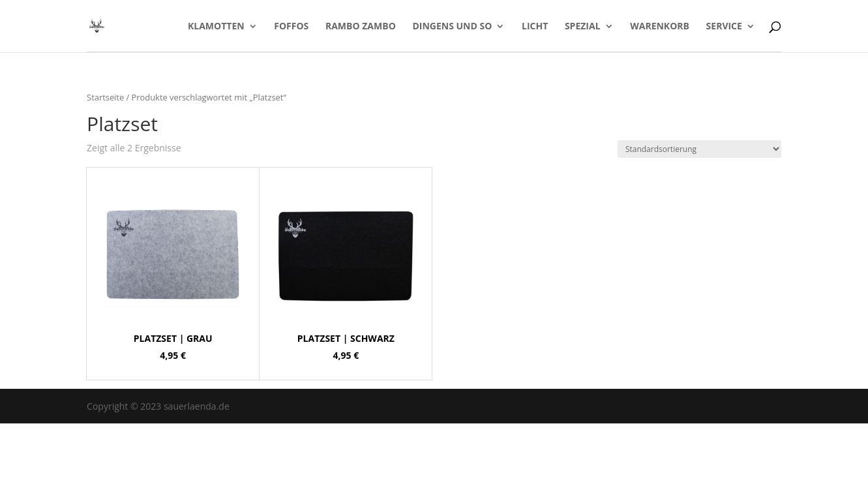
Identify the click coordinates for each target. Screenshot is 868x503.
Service (724, 27)
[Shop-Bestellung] (699, 149)
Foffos (291, 27)
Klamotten (216, 27)
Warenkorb (660, 27)
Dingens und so (452, 27)
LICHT (535, 27)
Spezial (583, 27)
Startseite (105, 97)
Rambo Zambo (361, 27)
